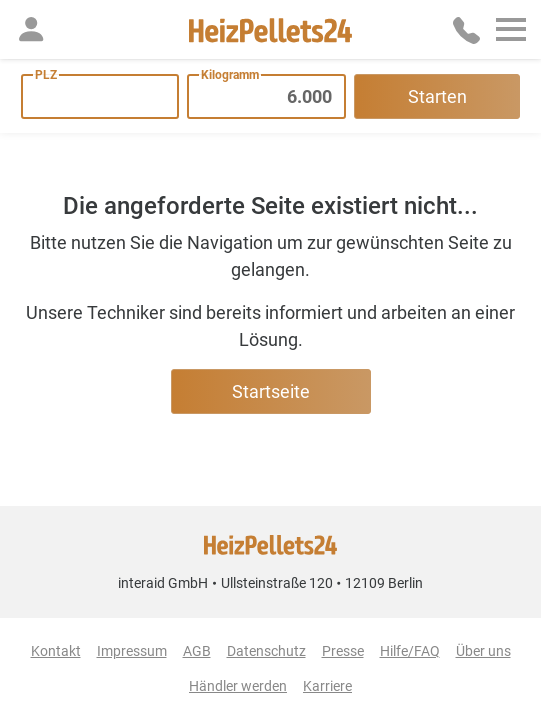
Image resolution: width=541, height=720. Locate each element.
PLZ (46, 75)
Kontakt (56, 651)
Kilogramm (230, 75)
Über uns (483, 651)
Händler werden (238, 686)
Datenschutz (266, 651)
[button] (31, 29)
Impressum (132, 651)
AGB (197, 651)
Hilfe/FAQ (410, 651)
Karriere (327, 686)
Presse (343, 651)
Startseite (271, 391)
